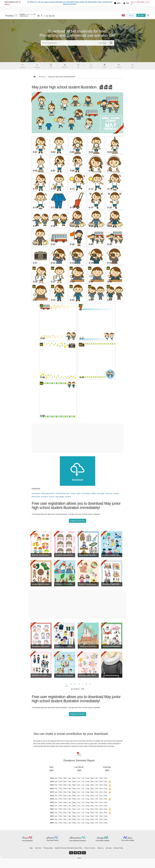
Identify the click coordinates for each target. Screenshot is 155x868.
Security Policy (118, 848)
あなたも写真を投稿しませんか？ (140, 3)
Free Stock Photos (52, 840)
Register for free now (77, 521)
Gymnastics (36, 493)
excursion (44, 497)
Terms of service (90, 848)
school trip (109, 493)
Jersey (73, 493)
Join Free (38, 848)
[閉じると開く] (1, 857)
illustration (42, 77)
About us (100, 848)
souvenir (68, 497)
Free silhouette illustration (77, 841)
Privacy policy (48, 848)
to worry (52, 497)
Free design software (103, 841)
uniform (94, 493)
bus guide (101, 493)
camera (116, 493)
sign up (131, 15)
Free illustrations (27, 841)
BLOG (52, 16)
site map (109, 848)
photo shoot (36, 497)
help (31, 848)
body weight (60, 497)
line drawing (86, 493)
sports (78, 493)
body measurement (48, 493)
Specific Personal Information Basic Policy (69, 848)
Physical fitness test (63, 493)
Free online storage (128, 840)
